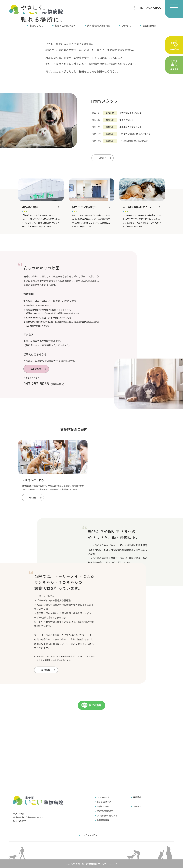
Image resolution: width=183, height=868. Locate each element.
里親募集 (49, 670)
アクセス (126, 26)
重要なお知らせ (127, 120)
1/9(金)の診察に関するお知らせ (134, 141)
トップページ (103, 797)
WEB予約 (39, 369)
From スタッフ (104, 802)
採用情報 (137, 797)
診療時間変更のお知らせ (131, 113)
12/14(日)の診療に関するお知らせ (135, 134)
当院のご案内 (36, 26)
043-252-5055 (36, 383)
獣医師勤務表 (149, 26)
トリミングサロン (89, 835)
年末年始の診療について (131, 127)
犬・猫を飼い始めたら (99, 26)
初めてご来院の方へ (65, 26)
